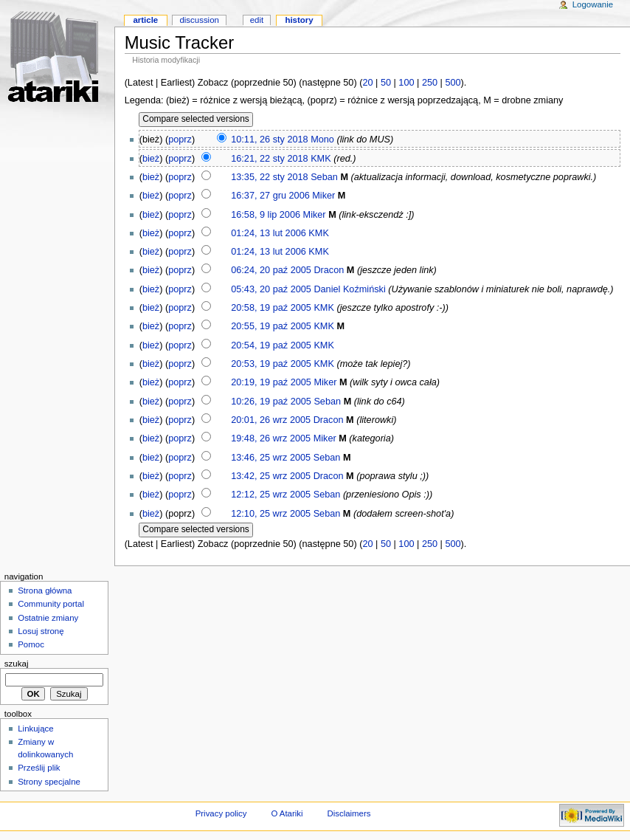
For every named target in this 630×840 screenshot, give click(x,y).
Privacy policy (221, 813)
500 (453, 83)
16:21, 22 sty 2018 (269, 159)
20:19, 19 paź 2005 (271, 382)
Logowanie (593, 4)
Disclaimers (349, 813)
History (299, 20)
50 (386, 83)
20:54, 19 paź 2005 (271, 345)
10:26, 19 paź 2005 (271, 402)
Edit (257, 20)
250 (430, 83)
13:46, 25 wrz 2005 (271, 458)
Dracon (329, 270)
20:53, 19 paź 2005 (271, 364)
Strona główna (45, 591)
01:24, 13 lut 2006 (269, 233)
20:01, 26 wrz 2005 (271, 420)
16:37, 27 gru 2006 (270, 196)
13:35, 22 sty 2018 (269, 177)
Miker (323, 196)
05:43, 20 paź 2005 (271, 289)
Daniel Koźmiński (349, 289)
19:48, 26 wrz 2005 (271, 438)
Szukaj (17, 664)
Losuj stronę (41, 631)
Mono (322, 140)
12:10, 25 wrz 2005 (271, 514)
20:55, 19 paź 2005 (271, 326)
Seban (324, 177)
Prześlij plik (39, 768)
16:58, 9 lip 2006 (266, 215)
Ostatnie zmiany (48, 618)
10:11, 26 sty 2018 (269, 140)
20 (367, 83)
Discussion (199, 20)
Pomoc (31, 644)
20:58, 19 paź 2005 (271, 308)
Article (145, 20)
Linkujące (35, 729)
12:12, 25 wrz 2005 (271, 495)
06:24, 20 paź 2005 (271, 270)
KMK (321, 159)
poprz (180, 140)
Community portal (51, 604)
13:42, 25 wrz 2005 (271, 476)
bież (151, 159)
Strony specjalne (49, 782)
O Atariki (287, 813)
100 (406, 83)
